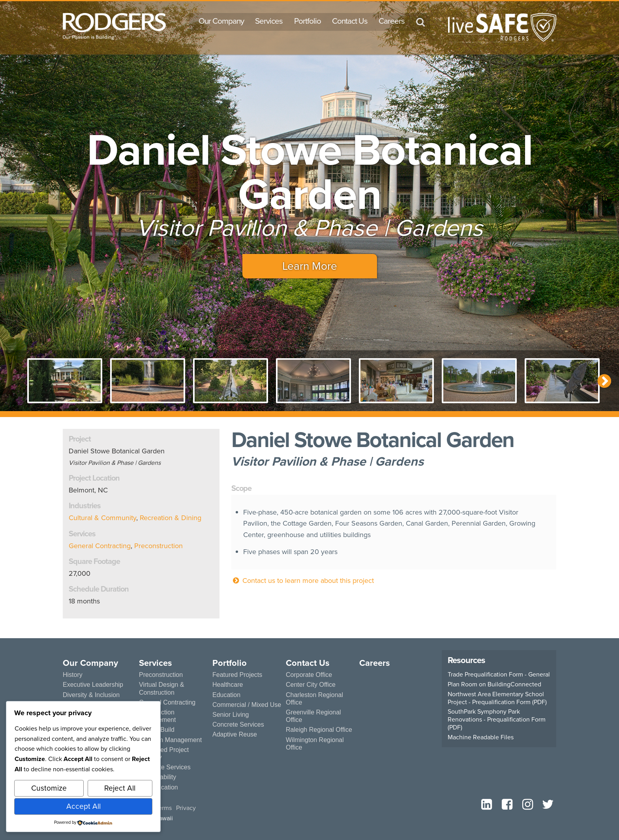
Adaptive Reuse (234, 734)
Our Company (221, 21)
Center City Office (310, 685)
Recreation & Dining (171, 518)
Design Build (156, 730)
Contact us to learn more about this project (303, 581)
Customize (49, 788)
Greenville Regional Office (321, 712)
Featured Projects (236, 675)
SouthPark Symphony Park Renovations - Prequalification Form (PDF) (497, 720)
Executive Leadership (92, 685)
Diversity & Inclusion (90, 695)
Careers (392, 21)
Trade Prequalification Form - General (499, 675)
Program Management (169, 740)
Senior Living (230, 715)
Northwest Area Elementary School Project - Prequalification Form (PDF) (497, 698)
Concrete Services (164, 767)
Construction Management (157, 716)
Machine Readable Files (481, 737)
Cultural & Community (102, 518)
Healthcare (227, 685)
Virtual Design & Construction (160, 688)
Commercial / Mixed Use (245, 705)
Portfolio (308, 21)
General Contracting (100, 546)
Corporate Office (308, 675)
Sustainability (156, 777)
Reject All (120, 788)
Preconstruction (159, 546)
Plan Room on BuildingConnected (494, 684)
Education (226, 695)
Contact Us (350, 21)
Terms (164, 808)
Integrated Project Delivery (163, 754)
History (72, 675)
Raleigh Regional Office (317, 722)
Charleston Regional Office (313, 699)
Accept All (83, 806)
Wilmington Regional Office (313, 736)
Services (269, 21)
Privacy (186, 808)
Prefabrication (157, 787)
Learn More (310, 266)
